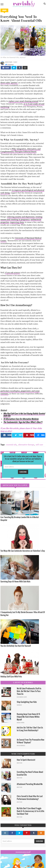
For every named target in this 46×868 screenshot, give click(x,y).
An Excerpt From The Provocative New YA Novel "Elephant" (31, 741)
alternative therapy (26, 445)
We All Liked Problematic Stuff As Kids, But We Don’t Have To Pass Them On (29, 691)
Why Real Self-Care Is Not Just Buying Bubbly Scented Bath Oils (24, 415)
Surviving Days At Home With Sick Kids (15, 581)
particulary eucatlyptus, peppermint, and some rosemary (20, 392)
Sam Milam (19, 705)
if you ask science (13, 273)
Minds (4, 10)
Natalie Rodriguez (21, 746)
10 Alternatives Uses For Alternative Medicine (21, 419)
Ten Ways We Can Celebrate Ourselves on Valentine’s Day (23, 551)
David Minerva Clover (22, 697)
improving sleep (17, 222)
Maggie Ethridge (21, 723)
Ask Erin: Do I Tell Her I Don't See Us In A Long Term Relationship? (30, 729)
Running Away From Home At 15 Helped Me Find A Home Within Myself (28, 717)
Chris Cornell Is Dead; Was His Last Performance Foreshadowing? (30, 798)
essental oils (11, 445)
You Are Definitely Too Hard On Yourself (16, 646)
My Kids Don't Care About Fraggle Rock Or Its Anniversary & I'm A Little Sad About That (30, 811)
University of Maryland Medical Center (21, 239)
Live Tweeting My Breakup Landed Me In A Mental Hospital (20, 519)
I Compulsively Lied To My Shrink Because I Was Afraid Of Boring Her (23, 614)
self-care (39, 445)
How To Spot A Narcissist (26, 760)
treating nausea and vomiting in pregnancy (21, 218)
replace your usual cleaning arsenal (23, 101)
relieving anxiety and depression (21, 217)
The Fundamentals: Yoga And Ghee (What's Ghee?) (23, 422)
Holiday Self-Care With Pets (11, 676)
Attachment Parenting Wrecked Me (30, 784)
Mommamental (23, 852)
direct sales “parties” (9, 83)
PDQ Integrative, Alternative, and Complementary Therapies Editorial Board (21, 150)
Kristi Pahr (9, 62)
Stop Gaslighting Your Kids (27, 702)
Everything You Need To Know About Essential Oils (30, 773)
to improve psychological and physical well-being (22, 191)
